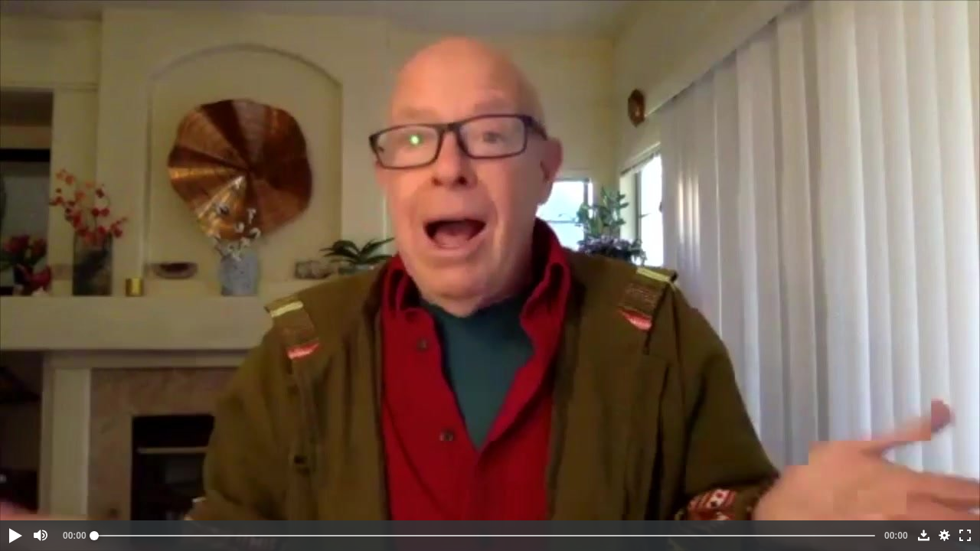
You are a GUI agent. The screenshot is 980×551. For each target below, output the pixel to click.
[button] (15, 536)
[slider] (485, 536)
